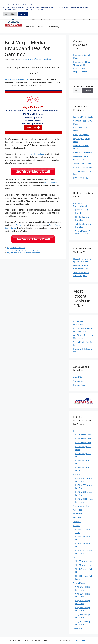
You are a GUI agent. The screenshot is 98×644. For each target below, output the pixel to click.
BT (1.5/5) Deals (81, 178)
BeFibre (77, 474)
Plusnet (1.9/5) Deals (83, 167)
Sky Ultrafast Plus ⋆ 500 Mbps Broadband (24, 253)
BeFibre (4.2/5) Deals (83, 152)
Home (41, 27)
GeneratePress (82, 640)
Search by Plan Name (83, 86)
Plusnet (77, 526)
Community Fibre (81, 506)
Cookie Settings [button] (10, 14)
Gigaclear (78, 510)
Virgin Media (79, 583)
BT (75, 431)
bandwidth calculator (36, 154)
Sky (75, 557)
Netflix (18, 225)
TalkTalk (77, 522)
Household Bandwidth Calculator (38, 20)
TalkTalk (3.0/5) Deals (83, 163)
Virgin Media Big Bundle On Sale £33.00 (23, 250)
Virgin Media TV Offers (16, 248)
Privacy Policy (53, 27)
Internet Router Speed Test (67, 20)
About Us (87, 20)
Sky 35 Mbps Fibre (84, 561)
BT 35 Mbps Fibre (83, 435)
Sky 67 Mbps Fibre (84, 565)
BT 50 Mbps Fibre (83, 439)
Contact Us (29, 27)
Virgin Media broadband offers (17, 79)
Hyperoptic (78, 514)
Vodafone (78, 628)
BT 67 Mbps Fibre (83, 443)
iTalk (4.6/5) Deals (81, 135)
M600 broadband (51, 183)
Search (88, 91)
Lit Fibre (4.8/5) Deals (83, 117)
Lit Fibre (77, 518)
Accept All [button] (23, 14)
